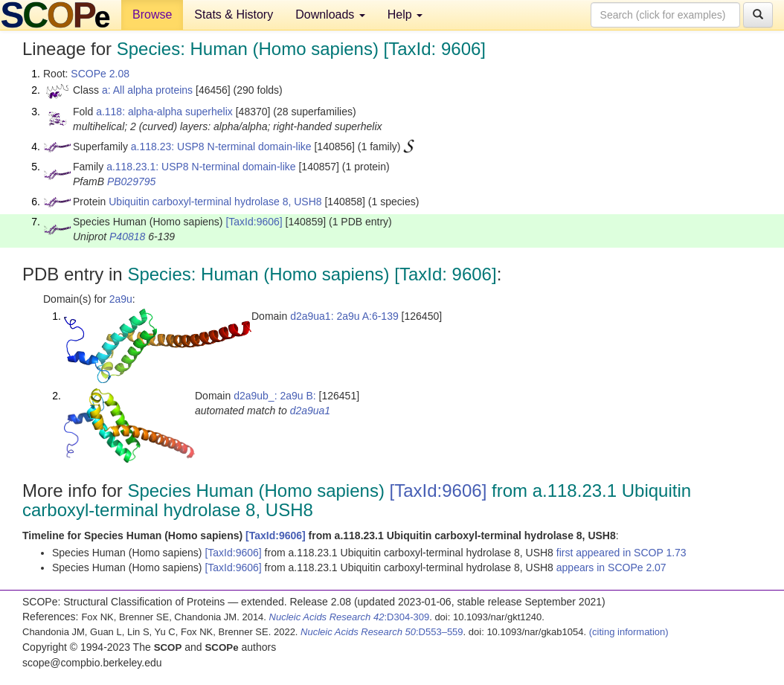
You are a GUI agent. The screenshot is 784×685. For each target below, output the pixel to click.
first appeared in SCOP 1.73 (621, 553)
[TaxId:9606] (254, 222)
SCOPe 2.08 (100, 74)
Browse (152, 15)
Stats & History (234, 15)
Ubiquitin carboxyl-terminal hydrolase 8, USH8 (215, 202)
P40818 (127, 237)
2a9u (121, 299)
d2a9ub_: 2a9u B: (275, 396)
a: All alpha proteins (147, 90)
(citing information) (629, 632)
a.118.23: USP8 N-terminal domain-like (221, 147)
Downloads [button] (330, 15)
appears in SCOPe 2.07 (611, 567)
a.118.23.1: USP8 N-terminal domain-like (201, 167)
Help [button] (405, 15)
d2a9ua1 (311, 411)
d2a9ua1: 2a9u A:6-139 (344, 316)
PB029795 (131, 181)
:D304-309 (350, 617)
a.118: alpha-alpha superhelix (164, 112)
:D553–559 (382, 632)
